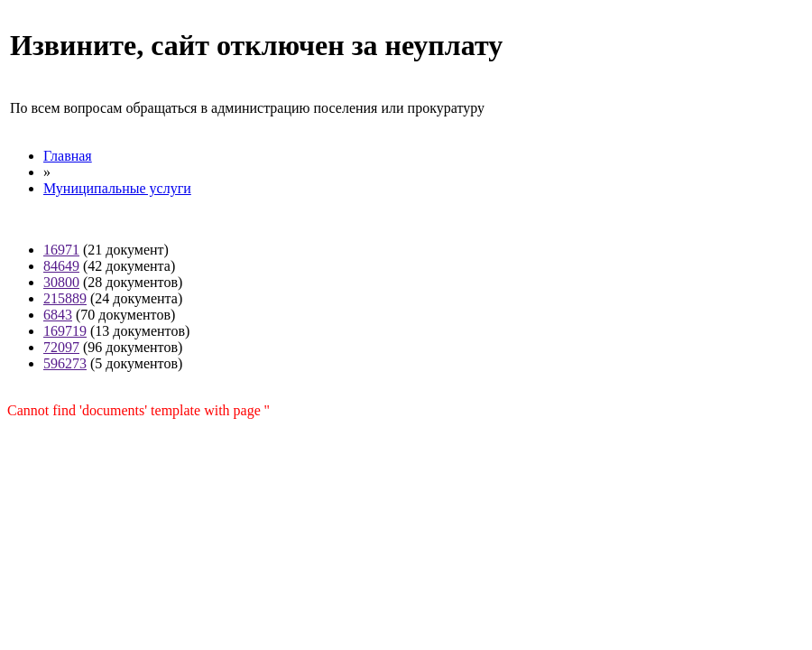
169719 (65, 331)
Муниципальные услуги (117, 188)
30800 (61, 282)
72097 (61, 347)
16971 (61, 250)
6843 (58, 315)
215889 (65, 298)
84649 (61, 266)
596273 (65, 363)
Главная (68, 156)
